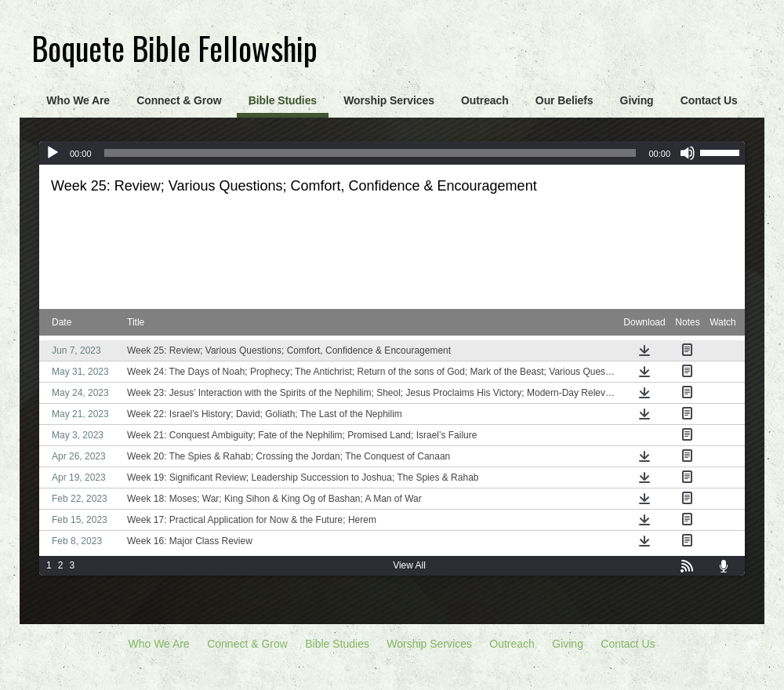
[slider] (370, 153)
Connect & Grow (179, 100)
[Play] (53, 153)
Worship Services (389, 100)
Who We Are (78, 100)
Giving (637, 100)
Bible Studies (283, 100)
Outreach (485, 100)
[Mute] (688, 153)
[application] (392, 153)
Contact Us (709, 100)
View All (409, 565)
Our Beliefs (564, 100)
